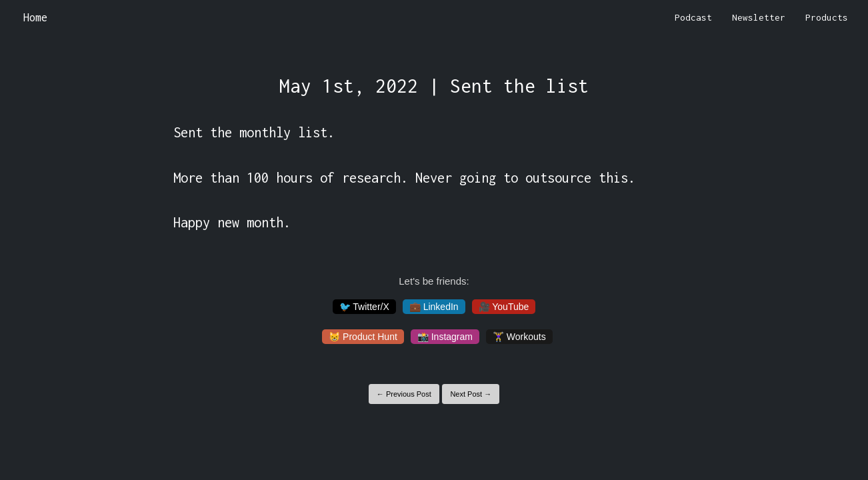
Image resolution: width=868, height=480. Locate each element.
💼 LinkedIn (434, 307)
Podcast (693, 17)
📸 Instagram (445, 337)
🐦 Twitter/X (364, 307)
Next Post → (471, 394)
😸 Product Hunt (363, 337)
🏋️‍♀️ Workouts (519, 337)
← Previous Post (404, 394)
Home (35, 17)
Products (827, 17)
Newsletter (759, 17)
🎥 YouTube (504, 307)
